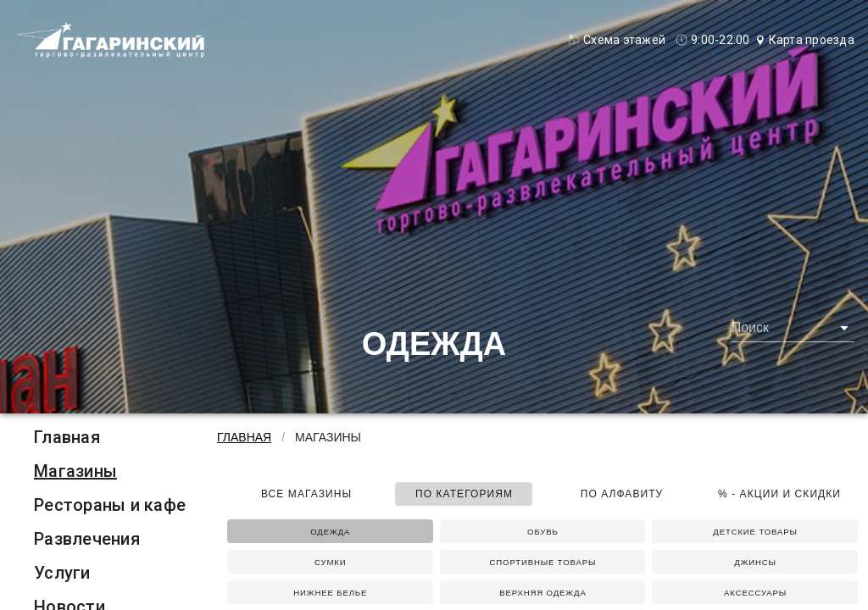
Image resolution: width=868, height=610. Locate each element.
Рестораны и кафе (110, 505)
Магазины (75, 471)
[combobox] (793, 328)
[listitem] (110, 437)
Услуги (62, 573)
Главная (67, 437)
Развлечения (87, 539)
